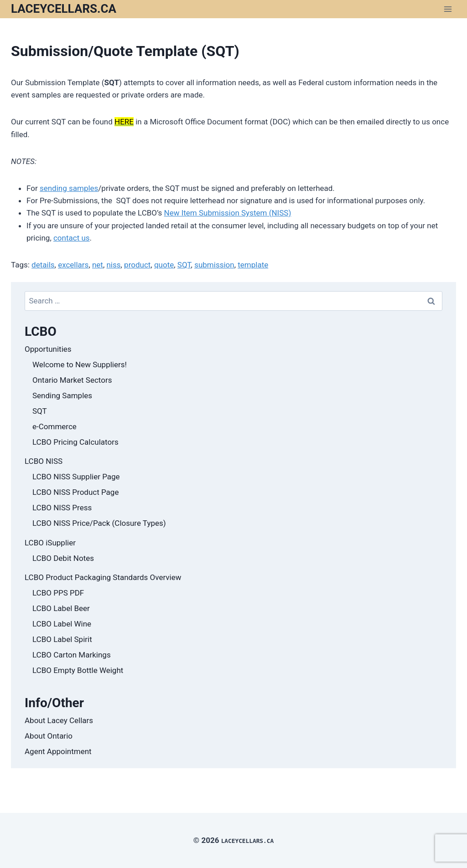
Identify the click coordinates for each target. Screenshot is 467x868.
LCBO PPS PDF (58, 593)
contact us (72, 238)
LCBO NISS (44, 461)
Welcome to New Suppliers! (80, 365)
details (43, 265)
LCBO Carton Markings (72, 655)
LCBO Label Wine (62, 624)
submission (214, 265)
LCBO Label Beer (61, 608)
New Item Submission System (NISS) (228, 213)
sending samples (69, 188)
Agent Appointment (58, 751)
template (253, 265)
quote (164, 265)
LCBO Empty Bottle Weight (78, 670)
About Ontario (49, 736)
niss (113, 265)
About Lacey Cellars (59, 720)
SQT (184, 265)
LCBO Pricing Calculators (75, 442)
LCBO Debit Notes (63, 558)
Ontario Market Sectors (72, 380)
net (98, 265)
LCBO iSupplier (50, 543)
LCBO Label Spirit (62, 639)
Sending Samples (62, 395)
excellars (73, 265)
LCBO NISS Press (62, 508)
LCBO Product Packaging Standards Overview (103, 577)
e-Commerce (54, 426)
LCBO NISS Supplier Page (76, 477)
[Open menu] (448, 9)
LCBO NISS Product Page (75, 492)
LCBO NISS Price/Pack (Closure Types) (99, 523)
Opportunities (48, 349)
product (137, 265)
